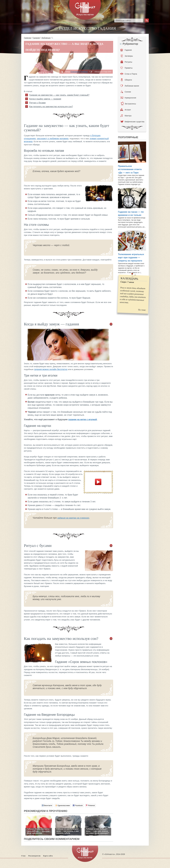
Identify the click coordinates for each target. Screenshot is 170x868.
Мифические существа (132, 122)
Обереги (126, 80)
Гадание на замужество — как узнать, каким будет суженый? (59, 95)
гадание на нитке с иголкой (82, 419)
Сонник (126, 92)
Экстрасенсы (128, 104)
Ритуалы (126, 62)
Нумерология (128, 98)
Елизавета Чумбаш (79, 72)
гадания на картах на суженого (73, 518)
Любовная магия (130, 86)
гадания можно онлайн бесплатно (51, 369)
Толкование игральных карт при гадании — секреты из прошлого (131, 258)
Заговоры (127, 56)
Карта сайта (48, 856)
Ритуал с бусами (37, 103)
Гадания (36, 38)
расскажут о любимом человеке (53, 139)
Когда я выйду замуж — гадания (45, 99)
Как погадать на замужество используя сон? (51, 107)
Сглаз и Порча (128, 74)
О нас (23, 856)
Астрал (126, 110)
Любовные (46, 38)
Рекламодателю (34, 856)
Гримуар (28, 38)
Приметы (126, 68)
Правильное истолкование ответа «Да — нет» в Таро (130, 169)
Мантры (126, 116)
